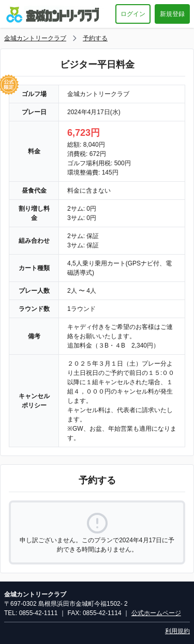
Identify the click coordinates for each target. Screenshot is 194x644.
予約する (95, 38)
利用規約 (177, 631)
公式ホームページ (156, 613)
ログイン (133, 14)
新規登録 (172, 14)
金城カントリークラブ (35, 38)
